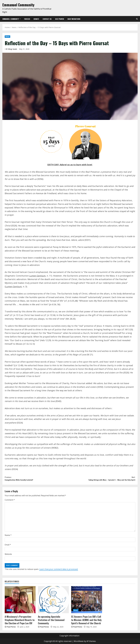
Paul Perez (11, 627)
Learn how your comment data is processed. (59, 571)
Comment (10, 502)
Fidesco (27, 19)
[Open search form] (137, 19)
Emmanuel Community (18, 5)
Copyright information (69, 636)
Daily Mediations (74, 19)
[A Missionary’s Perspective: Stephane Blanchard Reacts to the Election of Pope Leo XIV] (20, 602)
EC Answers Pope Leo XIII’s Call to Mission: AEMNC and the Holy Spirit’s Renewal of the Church (86, 621)
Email (8, 547)
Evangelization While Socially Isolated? (37, 480)
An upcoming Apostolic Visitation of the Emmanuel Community (52, 620)
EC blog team (11, 49)
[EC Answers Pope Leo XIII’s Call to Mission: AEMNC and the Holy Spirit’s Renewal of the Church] (87, 602)
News (7, 37)
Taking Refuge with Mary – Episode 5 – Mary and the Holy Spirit (103, 480)
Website (8, 556)
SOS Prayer (60, 19)
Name (8, 537)
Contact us (47, 19)
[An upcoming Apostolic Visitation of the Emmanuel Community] (53, 602)
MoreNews (79, 641)
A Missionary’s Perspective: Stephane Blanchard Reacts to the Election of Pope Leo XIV (20, 621)
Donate (36, 19)
